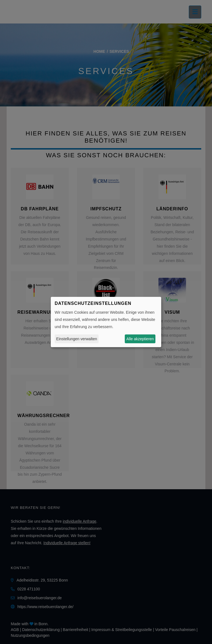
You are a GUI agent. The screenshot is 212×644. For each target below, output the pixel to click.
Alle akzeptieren (140, 339)
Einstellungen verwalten (77, 339)
